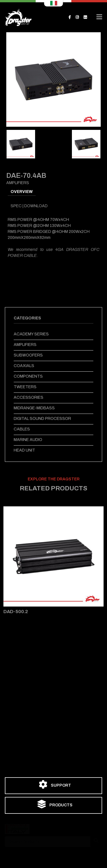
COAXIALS (24, 366)
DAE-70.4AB (26, 176)
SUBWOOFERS (28, 355)
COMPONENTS (28, 376)
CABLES (22, 429)
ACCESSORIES (29, 397)
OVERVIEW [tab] (22, 192)
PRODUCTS (55, 804)
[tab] (21, 144)
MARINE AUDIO (28, 440)
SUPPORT (55, 784)
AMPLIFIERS (25, 345)
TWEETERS (25, 387)
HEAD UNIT (24, 450)
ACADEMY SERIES (31, 334)
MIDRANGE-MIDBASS (34, 408)
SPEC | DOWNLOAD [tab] (29, 206)
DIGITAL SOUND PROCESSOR (42, 419)
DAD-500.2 (16, 612)
